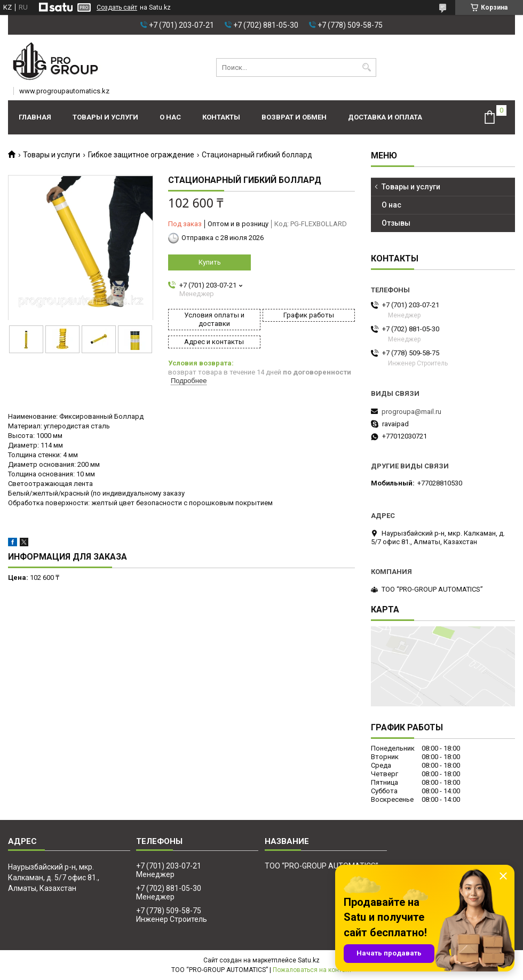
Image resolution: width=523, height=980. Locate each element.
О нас (170, 117)
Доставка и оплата (385, 117)
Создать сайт (117, 7)
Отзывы (396, 223)
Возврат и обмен (294, 117)
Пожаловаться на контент (312, 970)
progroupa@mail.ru (411, 412)
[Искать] (367, 67)
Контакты (221, 117)
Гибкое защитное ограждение (141, 155)
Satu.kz (309, 960)
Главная (35, 117)
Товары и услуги (105, 117)
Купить (210, 262)
